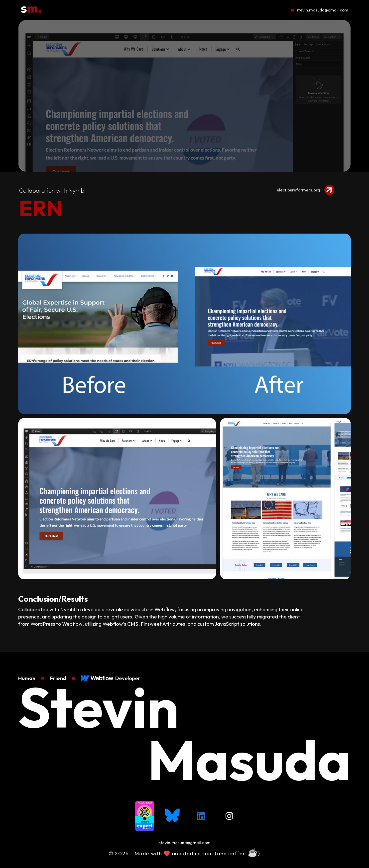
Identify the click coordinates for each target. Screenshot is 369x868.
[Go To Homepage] (31, 10)
